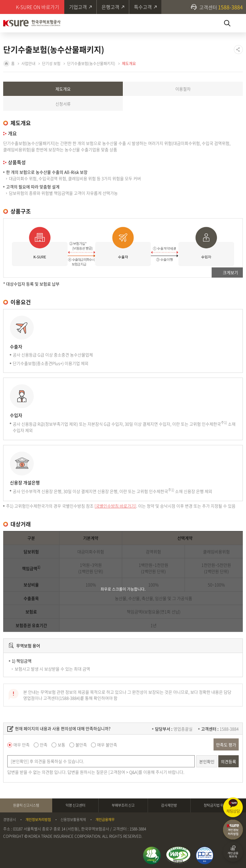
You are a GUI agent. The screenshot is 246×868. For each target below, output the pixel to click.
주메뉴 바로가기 (0, 0)
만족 (44, 745)
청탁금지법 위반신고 (218, 805)
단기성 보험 (51, 64)
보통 (61, 745)
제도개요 (129, 64)
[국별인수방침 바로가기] (115, 506)
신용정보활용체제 (73, 820)
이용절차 (183, 89)
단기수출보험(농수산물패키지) (91, 64)
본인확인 (207, 761)
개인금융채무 (105, 820)
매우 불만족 (107, 745)
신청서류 (63, 104)
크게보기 (230, 272)
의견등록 (228, 761)
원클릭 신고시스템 (26, 805)
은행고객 (110, 7)
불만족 (81, 745)
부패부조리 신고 (123, 805)
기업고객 (78, 7)
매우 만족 (21, 745)
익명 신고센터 (75, 805)
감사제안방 (169, 805)
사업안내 (28, 64)
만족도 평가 (226, 745)
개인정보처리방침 (38, 820)
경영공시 (10, 820)
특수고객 (143, 7)
